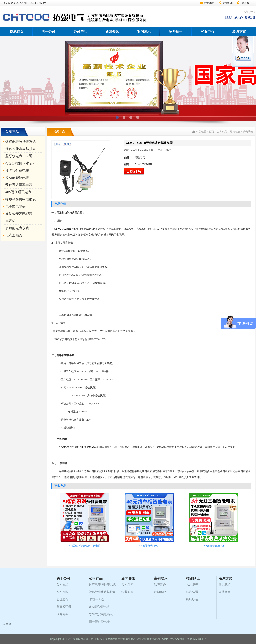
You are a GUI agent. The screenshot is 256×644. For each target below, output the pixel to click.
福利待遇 (192, 592)
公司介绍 (63, 585)
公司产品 (80, 32)
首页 (211, 132)
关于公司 (49, 32)
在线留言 (225, 592)
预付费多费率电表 (19, 185)
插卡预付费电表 (17, 170)
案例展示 (144, 32)
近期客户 (160, 592)
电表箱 (10, 221)
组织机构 (63, 592)
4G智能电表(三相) (214, 546)
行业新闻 (127, 592)
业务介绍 (63, 614)
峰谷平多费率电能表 (21, 199)
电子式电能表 (15, 206)
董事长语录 (64, 607)
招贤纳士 (176, 32)
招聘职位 (192, 599)
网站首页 (17, 32)
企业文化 (63, 599)
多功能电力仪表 (17, 228)
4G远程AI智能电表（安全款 (85, 546)
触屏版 (245, 3)
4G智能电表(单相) (149, 546)
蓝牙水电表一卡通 (19, 156)
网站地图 (228, 3)
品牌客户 (160, 585)
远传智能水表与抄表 (21, 149)
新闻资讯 (112, 32)
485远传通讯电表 (18, 192)
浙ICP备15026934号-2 (193, 639)
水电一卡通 (96, 599)
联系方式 (239, 32)
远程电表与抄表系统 (21, 142)
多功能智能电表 (17, 178)
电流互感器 (14, 235)
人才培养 (192, 585)
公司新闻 (127, 585)
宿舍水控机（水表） (21, 163)
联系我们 (225, 585)
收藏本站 (209, 3)
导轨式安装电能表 (19, 214)
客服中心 (207, 32)
